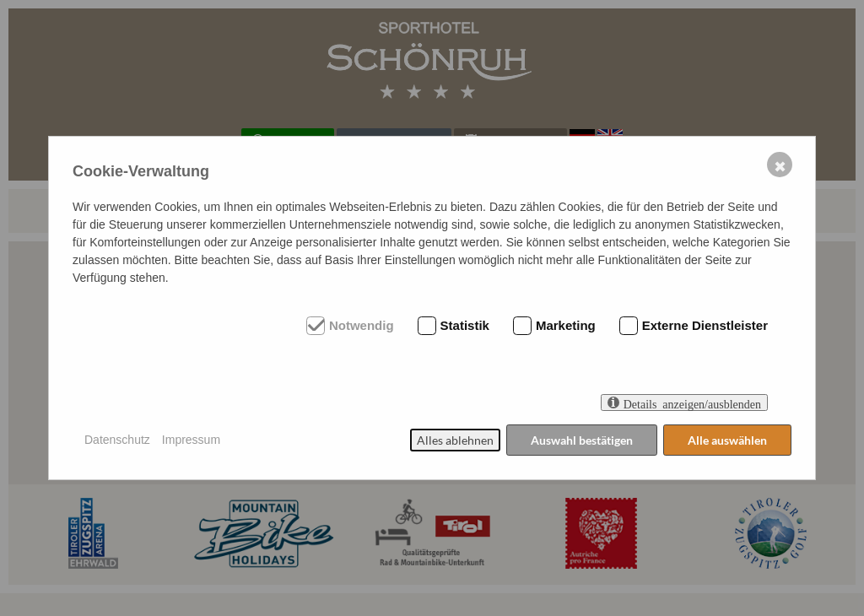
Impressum (191, 440)
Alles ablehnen (455, 440)
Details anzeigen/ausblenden (692, 403)
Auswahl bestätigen (582, 440)
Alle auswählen (727, 440)
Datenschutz (117, 440)
